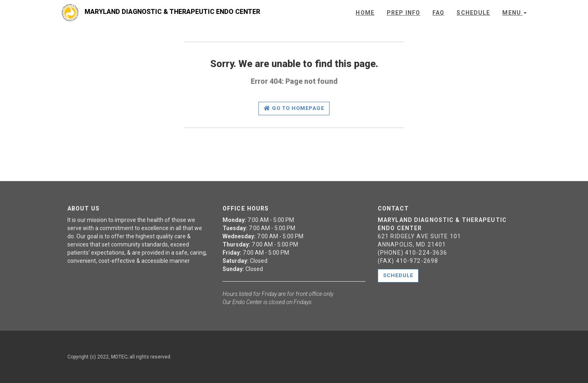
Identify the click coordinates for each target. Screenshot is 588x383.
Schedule (473, 13)
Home (365, 13)
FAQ (438, 13)
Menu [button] (514, 13)
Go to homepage (294, 108)
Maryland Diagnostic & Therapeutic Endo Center (172, 12)
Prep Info (403, 13)
